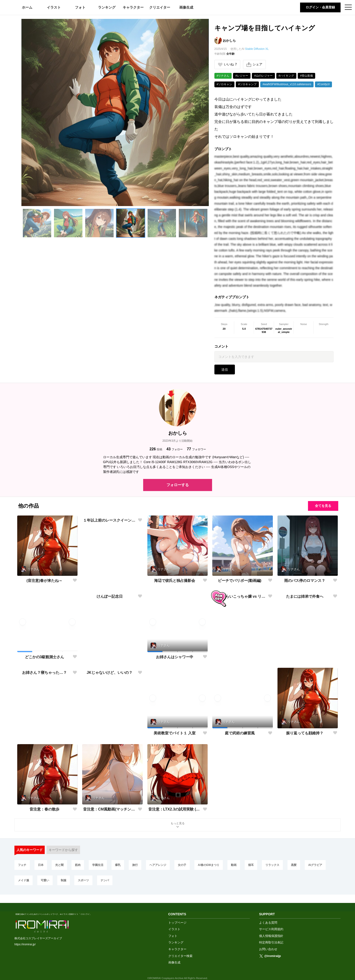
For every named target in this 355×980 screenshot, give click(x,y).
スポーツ (83, 880)
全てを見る (323, 506)
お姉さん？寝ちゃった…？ (44, 733)
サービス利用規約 (271, 921)
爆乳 (118, 865)
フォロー (175, 449)
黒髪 (294, 865)
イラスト (54, 7)
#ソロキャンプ (247, 84)
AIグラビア (315, 865)
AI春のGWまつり (209, 865)
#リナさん (223, 76)
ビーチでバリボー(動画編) (240, 581)
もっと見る (178, 825)
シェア (254, 64)
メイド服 (24, 880)
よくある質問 (268, 914)
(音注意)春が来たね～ (45, 581)
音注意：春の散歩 (44, 809)
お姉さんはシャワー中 (175, 657)
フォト (80, 7)
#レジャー (242, 76)
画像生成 (186, 7)
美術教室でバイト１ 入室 (175, 733)
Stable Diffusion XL (257, 49)
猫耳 (251, 865)
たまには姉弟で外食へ (305, 657)
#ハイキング (286, 76)
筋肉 (78, 865)
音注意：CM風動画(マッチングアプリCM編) (110, 809)
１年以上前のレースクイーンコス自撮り (110, 581)
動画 (234, 865)
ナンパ (105, 880)
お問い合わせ (268, 941)
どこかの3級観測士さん (45, 657)
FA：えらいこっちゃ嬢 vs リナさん (240, 657)
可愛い (45, 880)
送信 (225, 370)
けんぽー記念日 (110, 657)
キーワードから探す (63, 850)
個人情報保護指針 (271, 928)
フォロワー (196, 449)
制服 (64, 880)
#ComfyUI (323, 84)
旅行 (135, 865)
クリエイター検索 (180, 948)
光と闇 (59, 865)
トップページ (177, 914)
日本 (41, 865)
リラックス (272, 865)
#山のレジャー (263, 76)
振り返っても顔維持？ (305, 733)
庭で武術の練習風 (240, 733)
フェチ (22, 865)
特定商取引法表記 (271, 934)
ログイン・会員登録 (320, 7)
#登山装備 (306, 76)
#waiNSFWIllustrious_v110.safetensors (287, 84)
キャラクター (133, 7)
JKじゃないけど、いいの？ (109, 733)
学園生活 (98, 865)
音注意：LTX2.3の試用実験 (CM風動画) (175, 809)
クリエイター (160, 7)
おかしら (229, 41)
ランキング (107, 7)
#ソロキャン (225, 84)
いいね (227, 64)
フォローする (178, 485)
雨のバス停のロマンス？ (305, 581)
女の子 (182, 865)
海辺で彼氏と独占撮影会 (175, 581)
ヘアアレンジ (158, 865)
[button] (37, 223)
